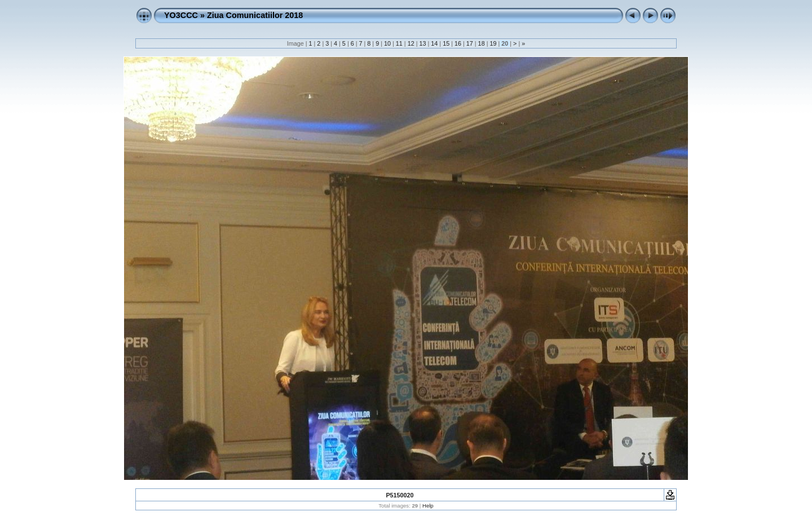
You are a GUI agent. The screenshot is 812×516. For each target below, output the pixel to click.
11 (399, 43)
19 (493, 43)
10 (387, 43)
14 (434, 43)
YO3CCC (181, 15)
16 (458, 43)
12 (411, 43)
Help (428, 506)
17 (470, 43)
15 (446, 43)
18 (482, 43)
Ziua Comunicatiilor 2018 (255, 15)
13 (422, 43)
